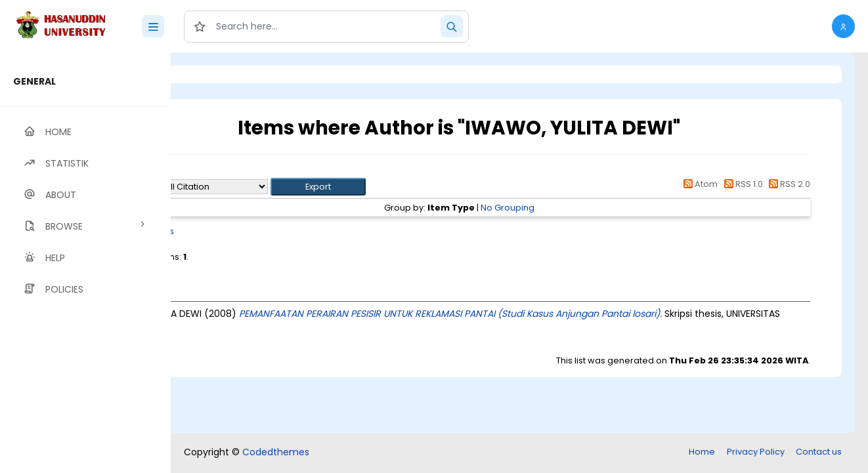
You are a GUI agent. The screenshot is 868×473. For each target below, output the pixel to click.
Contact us (819, 452)
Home (702, 452)
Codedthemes (276, 452)
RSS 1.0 (741, 184)
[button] (843, 26)
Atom (699, 184)
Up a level (242, 172)
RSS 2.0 (788, 184)
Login (227, 74)
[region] (85, 263)
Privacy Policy (756, 452)
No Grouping (561, 208)
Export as (234, 187)
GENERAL (34, 81)
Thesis (268, 231)
